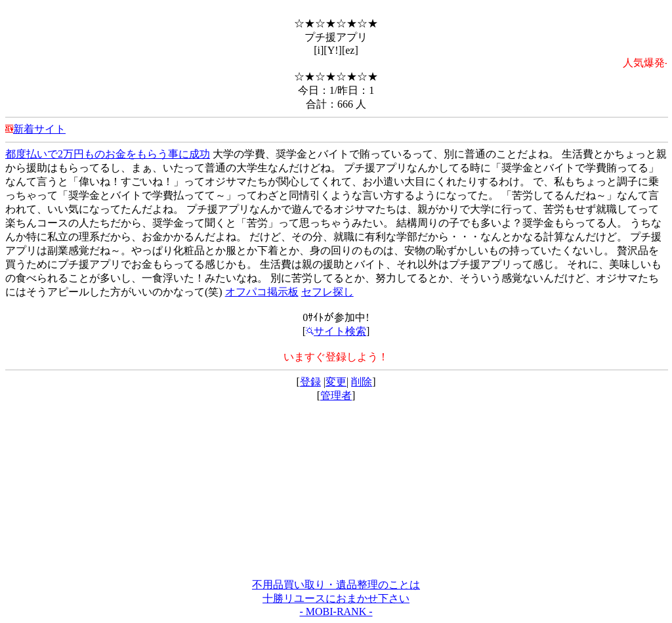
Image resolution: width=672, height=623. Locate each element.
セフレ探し (327, 292)
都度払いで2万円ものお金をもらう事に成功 (108, 154)
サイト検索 (336, 331)
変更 (336, 382)
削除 (362, 382)
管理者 (336, 396)
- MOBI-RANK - (336, 612)
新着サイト (39, 129)
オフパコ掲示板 (262, 292)
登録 (310, 382)
